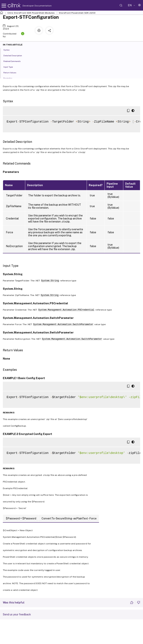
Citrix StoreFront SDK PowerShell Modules (31, 13)
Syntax (9, 50)
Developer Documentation (31, 6)
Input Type (10, 67)
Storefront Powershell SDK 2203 (77, 13)
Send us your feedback (17, 614)
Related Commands (14, 61)
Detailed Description (15, 55)
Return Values (12, 72)
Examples (10, 78)
